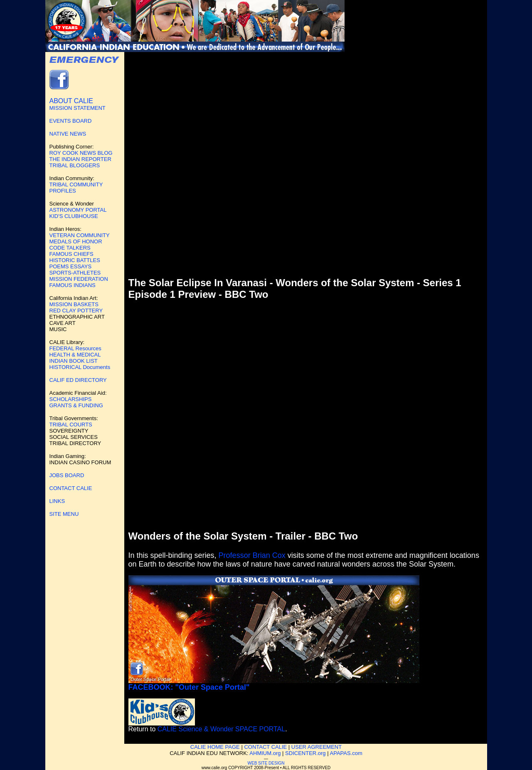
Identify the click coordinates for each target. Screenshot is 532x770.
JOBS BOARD (67, 475)
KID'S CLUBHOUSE (74, 216)
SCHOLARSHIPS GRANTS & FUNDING (76, 402)
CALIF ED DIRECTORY (78, 380)
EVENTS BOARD (71, 121)
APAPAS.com (346, 753)
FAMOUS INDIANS (73, 285)
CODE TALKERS (70, 248)
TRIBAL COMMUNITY (76, 184)
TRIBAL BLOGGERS (75, 165)
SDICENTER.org (305, 753)
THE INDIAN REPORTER (80, 159)
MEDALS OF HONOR (76, 241)
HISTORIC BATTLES (75, 260)
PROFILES (63, 191)
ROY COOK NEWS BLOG (81, 153)
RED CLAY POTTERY (76, 311)
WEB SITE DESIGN (266, 763)
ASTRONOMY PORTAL (78, 210)
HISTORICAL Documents (80, 367)
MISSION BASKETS (74, 304)
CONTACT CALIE (71, 488)
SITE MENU (64, 514)
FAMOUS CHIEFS (71, 254)
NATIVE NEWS (68, 134)
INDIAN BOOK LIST (74, 361)
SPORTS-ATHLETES (75, 273)
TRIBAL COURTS (71, 425)
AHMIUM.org (265, 753)
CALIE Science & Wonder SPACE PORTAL (221, 729)
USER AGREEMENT (316, 747)
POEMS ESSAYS (71, 266)
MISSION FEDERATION (79, 279)
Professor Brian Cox (252, 555)
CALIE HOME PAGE (215, 747)
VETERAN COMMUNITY (80, 235)
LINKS (57, 501)
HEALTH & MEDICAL (75, 355)
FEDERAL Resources (75, 348)
